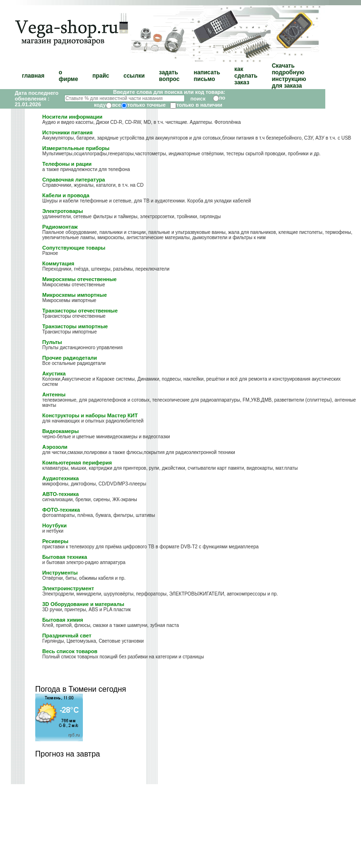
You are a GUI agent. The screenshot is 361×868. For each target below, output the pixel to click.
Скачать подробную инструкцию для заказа (289, 76)
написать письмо (207, 76)
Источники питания (68, 132)
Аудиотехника (60, 478)
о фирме (68, 76)
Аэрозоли (55, 447)
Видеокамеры (61, 431)
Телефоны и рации (67, 164)
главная (33, 76)
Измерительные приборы (76, 148)
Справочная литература (74, 180)
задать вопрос (169, 76)
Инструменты (60, 573)
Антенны (54, 394)
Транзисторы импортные (75, 326)
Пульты (52, 342)
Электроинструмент (68, 588)
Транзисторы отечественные (80, 311)
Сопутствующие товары (74, 248)
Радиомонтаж (60, 227)
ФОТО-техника (61, 510)
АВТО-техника (61, 494)
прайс (101, 76)
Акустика (54, 373)
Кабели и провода (66, 195)
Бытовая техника (65, 557)
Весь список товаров (70, 651)
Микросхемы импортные (75, 295)
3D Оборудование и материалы (83, 604)
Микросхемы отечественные (80, 279)
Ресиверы (55, 541)
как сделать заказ (246, 76)
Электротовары (63, 211)
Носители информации (72, 117)
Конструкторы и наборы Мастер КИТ (90, 415)
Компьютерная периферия (77, 463)
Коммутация (58, 263)
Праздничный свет (67, 636)
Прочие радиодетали (70, 358)
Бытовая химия (63, 620)
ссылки (134, 76)
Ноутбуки (55, 525)
